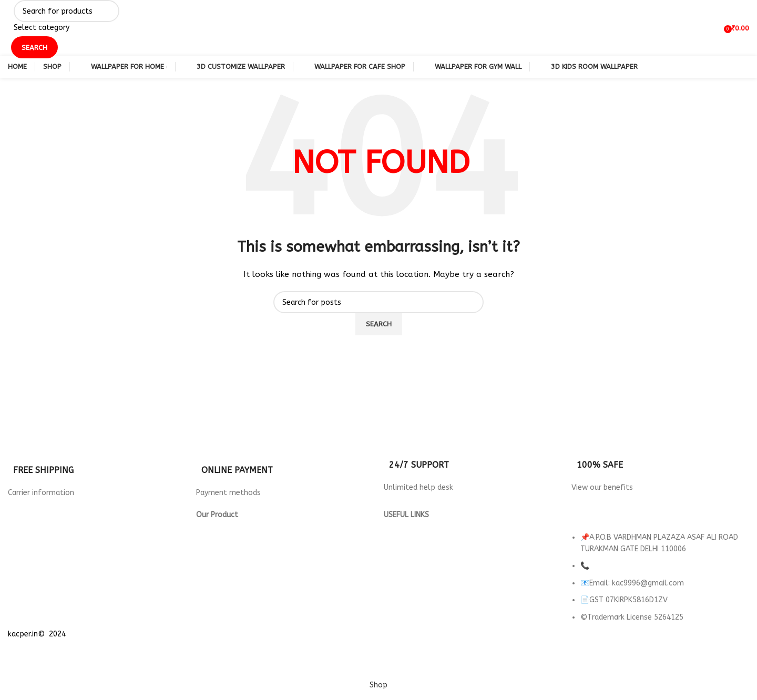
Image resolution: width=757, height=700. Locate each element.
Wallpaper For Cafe (230, 550)
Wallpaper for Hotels (234, 538)
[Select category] (67, 28)
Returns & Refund (414, 538)
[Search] (67, 11)
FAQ (391, 586)
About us (400, 574)
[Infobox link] (96, 466)
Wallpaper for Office (233, 574)
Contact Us (403, 562)
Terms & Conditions (418, 550)
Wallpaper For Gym (230, 562)
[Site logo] (8, 28)
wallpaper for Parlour (234, 586)
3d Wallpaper (220, 527)
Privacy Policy (407, 527)
